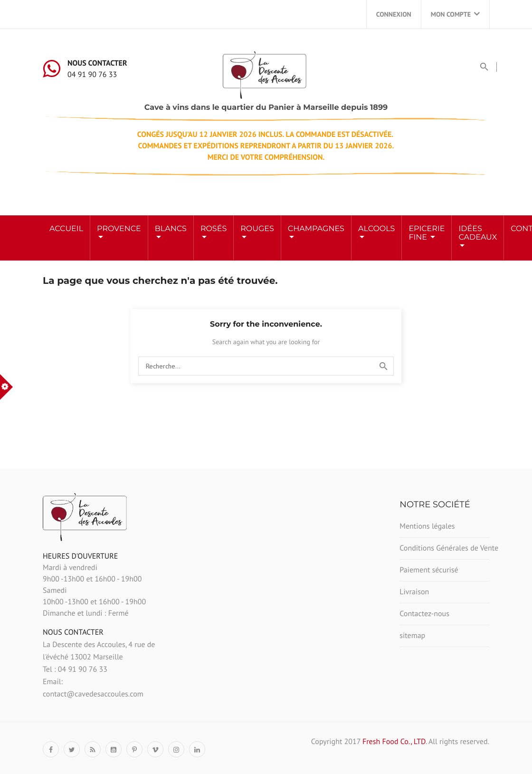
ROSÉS (214, 229)
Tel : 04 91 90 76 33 (75, 669)
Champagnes (316, 229)
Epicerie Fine (427, 233)
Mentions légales (427, 526)
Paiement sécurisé (429, 570)
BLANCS (171, 229)
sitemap (412, 636)
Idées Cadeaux (478, 233)
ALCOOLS (376, 229)
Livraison (414, 592)
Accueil (66, 229)
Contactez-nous (424, 614)
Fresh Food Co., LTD (394, 742)
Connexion (394, 14)
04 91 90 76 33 (92, 75)
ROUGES (257, 229)
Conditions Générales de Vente (444, 548)
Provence (119, 229)
